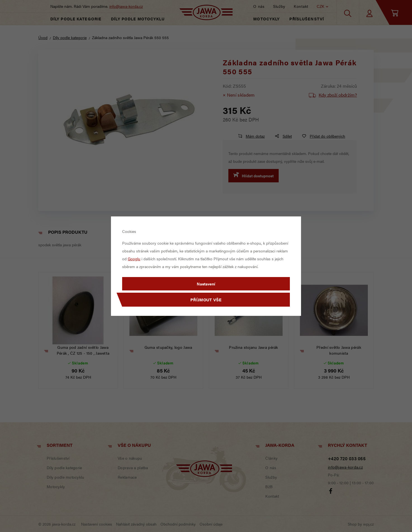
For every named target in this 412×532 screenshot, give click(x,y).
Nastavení (206, 284)
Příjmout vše (206, 300)
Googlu (134, 259)
